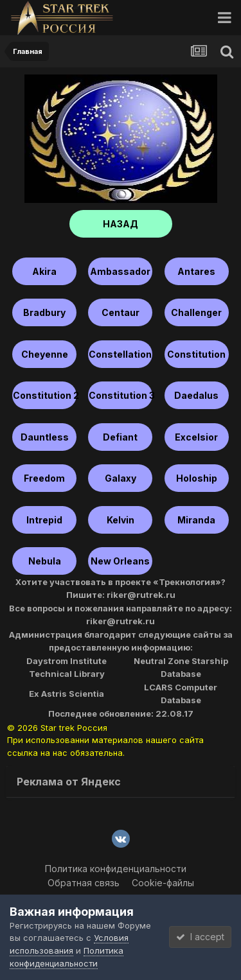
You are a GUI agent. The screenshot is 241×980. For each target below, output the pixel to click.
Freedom (44, 478)
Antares (196, 271)
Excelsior (196, 437)
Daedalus (196, 395)
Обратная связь (84, 883)
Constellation (120, 354)
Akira (44, 271)
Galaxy (121, 478)
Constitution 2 (45, 395)
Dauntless (45, 437)
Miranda (196, 520)
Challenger (196, 312)
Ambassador (120, 271)
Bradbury (44, 312)
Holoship (197, 478)
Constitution (196, 354)
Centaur (121, 312)
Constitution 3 (121, 395)
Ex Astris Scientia (67, 694)
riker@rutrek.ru (141, 595)
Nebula (45, 561)
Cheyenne (45, 354)
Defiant (120, 437)
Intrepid (44, 520)
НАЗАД (121, 224)
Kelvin (121, 520)
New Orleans (120, 561)
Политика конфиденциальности (116, 869)
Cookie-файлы (163, 883)
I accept (200, 937)
